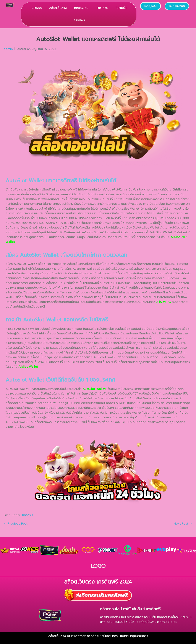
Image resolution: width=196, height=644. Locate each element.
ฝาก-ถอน (102, 8)
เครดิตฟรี (79, 20)
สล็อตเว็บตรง (58, 8)
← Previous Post (16, 524)
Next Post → (183, 524)
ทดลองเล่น (81, 8)
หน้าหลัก (36, 8)
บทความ (27, 515)
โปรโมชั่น (121, 8)
